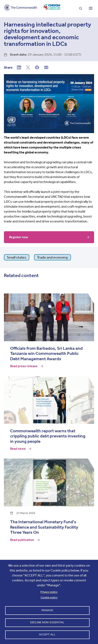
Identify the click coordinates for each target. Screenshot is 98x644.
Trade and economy (53, 257)
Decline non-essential (47, 622)
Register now (19, 237)
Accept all (47, 634)
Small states (17, 257)
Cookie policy (49, 597)
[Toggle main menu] (90, 9)
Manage (47, 610)
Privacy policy (49, 592)
